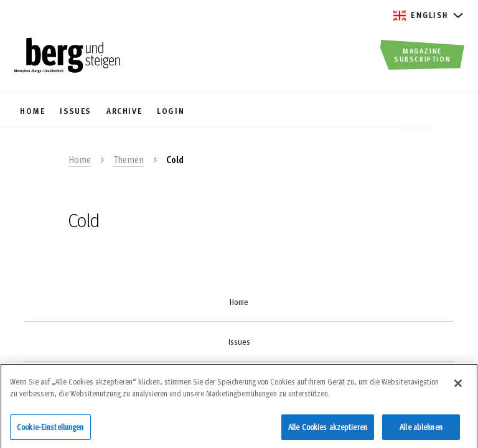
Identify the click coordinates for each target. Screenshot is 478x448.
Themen (129, 159)
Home (80, 159)
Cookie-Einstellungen (50, 431)
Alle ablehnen (421, 431)
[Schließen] (458, 388)
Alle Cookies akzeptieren (328, 431)
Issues (239, 342)
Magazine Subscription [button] (422, 54)
